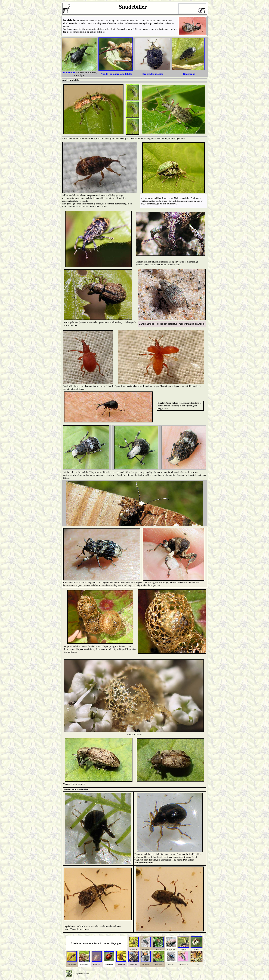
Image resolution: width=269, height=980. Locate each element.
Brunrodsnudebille (153, 74)
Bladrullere (69, 73)
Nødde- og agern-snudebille (116, 74)
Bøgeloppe (189, 74)
